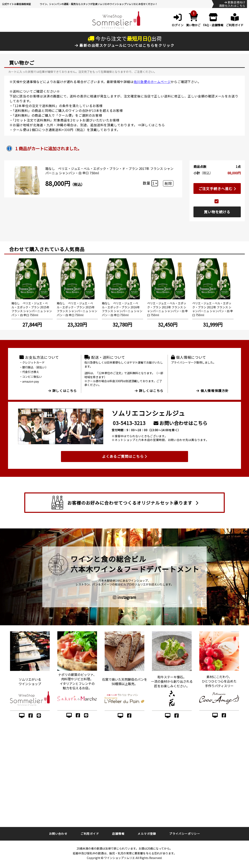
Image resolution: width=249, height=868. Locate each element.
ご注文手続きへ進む (217, 188)
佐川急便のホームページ (152, 82)
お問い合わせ (58, 834)
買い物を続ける (217, 212)
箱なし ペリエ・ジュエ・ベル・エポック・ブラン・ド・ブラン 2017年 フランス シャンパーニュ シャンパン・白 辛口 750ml (109, 171)
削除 (168, 183)
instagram (124, 597)
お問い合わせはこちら (181, 423)
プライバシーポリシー (185, 834)
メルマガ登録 (147, 834)
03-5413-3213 (129, 423)
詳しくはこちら (153, 125)
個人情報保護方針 (213, 391)
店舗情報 (118, 834)
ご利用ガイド (90, 834)
